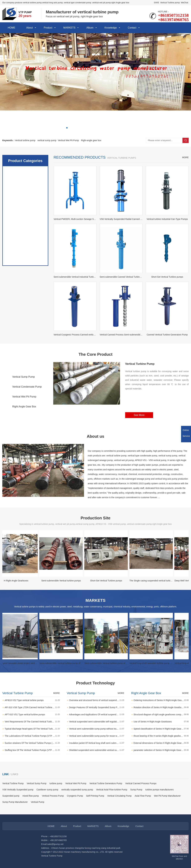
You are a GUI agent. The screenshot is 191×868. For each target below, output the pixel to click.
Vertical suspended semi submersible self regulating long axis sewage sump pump (97, 743)
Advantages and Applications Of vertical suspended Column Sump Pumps (97, 736)
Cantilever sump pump (47, 790)
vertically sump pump (25, 271)
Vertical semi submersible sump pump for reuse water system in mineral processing (97, 757)
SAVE (156, 3)
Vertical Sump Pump (24, 396)
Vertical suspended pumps (25, 247)
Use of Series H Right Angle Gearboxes (161, 743)
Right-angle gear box (91, 140)
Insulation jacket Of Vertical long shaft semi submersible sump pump (97, 765)
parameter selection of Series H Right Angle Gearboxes (161, 772)
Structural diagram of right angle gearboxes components (161, 736)
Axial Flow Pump (143, 796)
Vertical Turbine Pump (24, 386)
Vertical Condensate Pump (27, 406)
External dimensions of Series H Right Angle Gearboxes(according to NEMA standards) (161, 765)
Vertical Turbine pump (170, 3)
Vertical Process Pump (53, 796)
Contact (132, 28)
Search (186, 140)
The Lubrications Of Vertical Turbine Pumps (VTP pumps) (32, 757)
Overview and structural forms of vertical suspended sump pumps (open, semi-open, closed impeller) (97, 722)
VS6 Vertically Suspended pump (18, 790)
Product (48, 28)
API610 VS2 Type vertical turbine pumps (32, 722)
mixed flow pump (31, 796)
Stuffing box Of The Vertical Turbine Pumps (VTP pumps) (32, 772)
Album (90, 28)
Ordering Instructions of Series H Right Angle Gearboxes (161, 722)
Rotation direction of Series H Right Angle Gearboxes (161, 729)
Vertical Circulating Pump (119, 796)
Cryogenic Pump (75, 796)
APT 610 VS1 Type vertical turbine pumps (32, 736)
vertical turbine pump (25, 234)
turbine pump (56, 783)
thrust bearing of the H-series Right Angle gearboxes (161, 757)
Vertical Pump (37, 802)
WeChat (184, 3)
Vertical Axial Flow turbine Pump (112, 790)
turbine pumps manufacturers (159, 790)
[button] (67, 128)
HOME (11, 28)
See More (139, 434)
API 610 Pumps (25, 296)
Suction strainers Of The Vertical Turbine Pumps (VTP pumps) (32, 765)
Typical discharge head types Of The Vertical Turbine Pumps (32, 750)
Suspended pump (11, 796)
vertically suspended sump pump (77, 790)
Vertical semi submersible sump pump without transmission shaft (97, 750)
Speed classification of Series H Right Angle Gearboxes (161, 750)
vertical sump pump (47, 140)
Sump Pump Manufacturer (15, 802)
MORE (185, 219)
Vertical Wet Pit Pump (68, 140)
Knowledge (111, 28)
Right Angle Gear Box (24, 426)
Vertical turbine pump (25, 140)
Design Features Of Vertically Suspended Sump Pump (97, 729)
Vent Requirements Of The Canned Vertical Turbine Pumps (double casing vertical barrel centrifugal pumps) (32, 743)
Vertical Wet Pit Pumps (25, 259)
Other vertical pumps (25, 309)
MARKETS (69, 28)
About (30, 28)
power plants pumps (25, 284)
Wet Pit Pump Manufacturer (167, 796)
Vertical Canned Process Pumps (141, 783)
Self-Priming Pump (95, 796)
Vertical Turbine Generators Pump (106, 783)
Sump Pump (136, 790)
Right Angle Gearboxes (25, 321)
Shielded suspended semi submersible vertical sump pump (97, 772)
